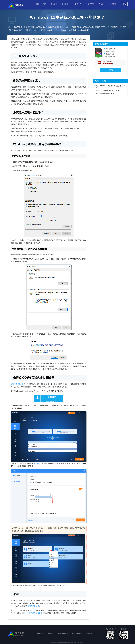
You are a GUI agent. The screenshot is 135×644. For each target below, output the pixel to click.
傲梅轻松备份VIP (17, 383)
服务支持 (51, 633)
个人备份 (54, 4)
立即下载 (110, 69)
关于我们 (113, 4)
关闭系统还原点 (33, 605)
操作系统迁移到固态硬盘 (33, 612)
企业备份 (65, 4)
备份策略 (37, 462)
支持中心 (78, 4)
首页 (37, 4)
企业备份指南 (77, 633)
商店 (45, 4)
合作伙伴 (102, 4)
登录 (124, 4)
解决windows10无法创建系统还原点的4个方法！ (110, 86)
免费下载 (91, 4)
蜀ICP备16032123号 (78, 641)
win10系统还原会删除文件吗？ (106, 93)
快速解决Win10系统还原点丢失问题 (107, 90)
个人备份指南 (63, 633)
